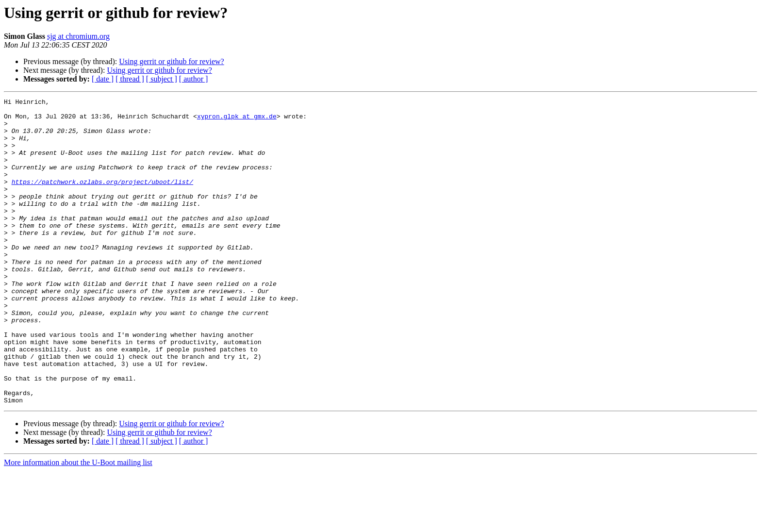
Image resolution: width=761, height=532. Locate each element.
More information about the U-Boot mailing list (78, 524)
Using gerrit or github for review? (171, 61)
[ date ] (103, 79)
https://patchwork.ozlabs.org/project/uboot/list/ (102, 199)
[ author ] (194, 79)
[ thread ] (130, 79)
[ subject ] (162, 79)
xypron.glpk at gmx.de (237, 120)
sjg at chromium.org (78, 36)
